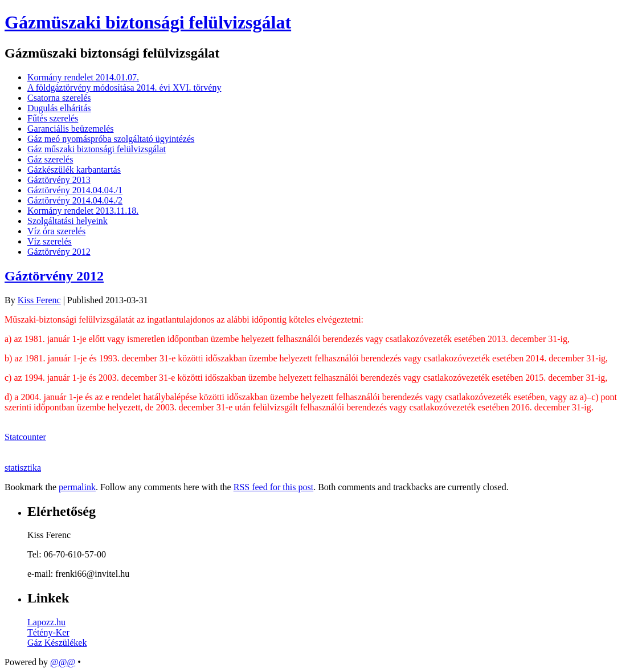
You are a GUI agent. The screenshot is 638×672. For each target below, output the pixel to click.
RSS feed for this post (273, 487)
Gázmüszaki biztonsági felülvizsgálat (148, 22)
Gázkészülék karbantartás (74, 170)
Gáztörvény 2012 (59, 252)
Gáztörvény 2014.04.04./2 (75, 200)
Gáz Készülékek (57, 643)
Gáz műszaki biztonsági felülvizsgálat (97, 149)
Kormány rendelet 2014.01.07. (83, 77)
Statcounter (25, 437)
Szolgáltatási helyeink (68, 221)
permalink (77, 487)
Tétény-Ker (48, 632)
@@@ (63, 662)
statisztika (23, 468)
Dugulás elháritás (59, 108)
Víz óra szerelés (56, 231)
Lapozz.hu (46, 622)
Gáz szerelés (50, 159)
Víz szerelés (50, 241)
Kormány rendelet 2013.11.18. (83, 211)
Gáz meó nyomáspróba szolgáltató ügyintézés (111, 139)
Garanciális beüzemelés (70, 129)
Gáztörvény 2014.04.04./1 (75, 190)
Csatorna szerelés (59, 98)
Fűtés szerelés (53, 118)
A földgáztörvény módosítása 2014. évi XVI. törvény (124, 87)
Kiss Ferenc (39, 300)
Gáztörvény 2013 (59, 180)
